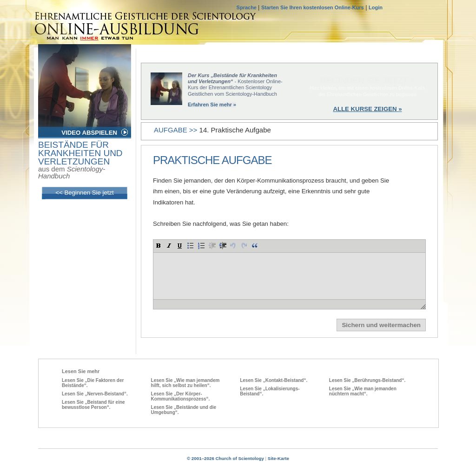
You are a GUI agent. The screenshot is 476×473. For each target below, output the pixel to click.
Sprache (247, 7)
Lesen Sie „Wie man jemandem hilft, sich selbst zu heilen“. (185, 383)
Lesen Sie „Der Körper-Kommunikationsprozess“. (181, 396)
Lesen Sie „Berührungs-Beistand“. (367, 380)
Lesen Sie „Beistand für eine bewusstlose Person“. (93, 405)
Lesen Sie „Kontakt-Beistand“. (274, 380)
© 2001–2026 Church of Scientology (225, 458)
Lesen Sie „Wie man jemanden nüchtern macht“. (363, 391)
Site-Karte (278, 458)
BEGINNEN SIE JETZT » (367, 80)
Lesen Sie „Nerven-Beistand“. (95, 394)
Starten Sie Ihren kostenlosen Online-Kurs (313, 7)
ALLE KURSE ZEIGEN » (367, 109)
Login (376, 7)
